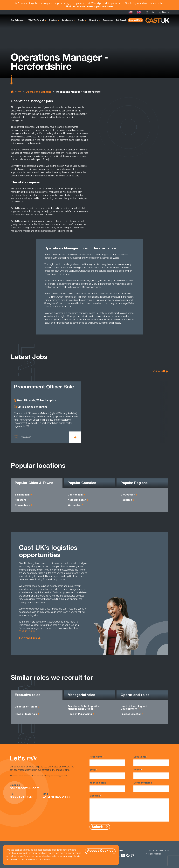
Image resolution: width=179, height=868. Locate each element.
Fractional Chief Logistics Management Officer (84, 708)
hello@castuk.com (25, 788)
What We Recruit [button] (36, 20)
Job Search (121, 20)
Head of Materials (26, 714)
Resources (108, 20)
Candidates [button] (67, 20)
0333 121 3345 (27, 632)
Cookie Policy (43, 860)
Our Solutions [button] (17, 20)
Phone (151, 774)
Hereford (21, 500)
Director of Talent (26, 707)
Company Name (151, 787)
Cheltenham (75, 495)
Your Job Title (107, 787)
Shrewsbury (22, 505)
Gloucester (128, 495)
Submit (98, 827)
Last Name (151, 761)
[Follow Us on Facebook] (128, 855)
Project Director (131, 714)
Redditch (126, 500)
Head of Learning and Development (134, 708)
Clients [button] (81, 20)
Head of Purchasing (80, 714)
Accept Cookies (100, 851)
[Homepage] (139, 12)
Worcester (74, 505)
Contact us (28, 639)
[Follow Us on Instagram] (133, 855)
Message (129, 808)
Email (107, 774)
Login (150, 12)
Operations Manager (39, 92)
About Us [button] (93, 20)
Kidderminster (77, 500)
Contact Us (134, 20)
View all (159, 372)
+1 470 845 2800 (56, 798)
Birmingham (22, 495)
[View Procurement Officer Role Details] (75, 437)
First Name (107, 761)
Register (164, 12)
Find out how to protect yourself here (89, 7)
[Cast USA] (131, 12)
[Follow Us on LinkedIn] (123, 855)
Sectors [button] (53, 20)
